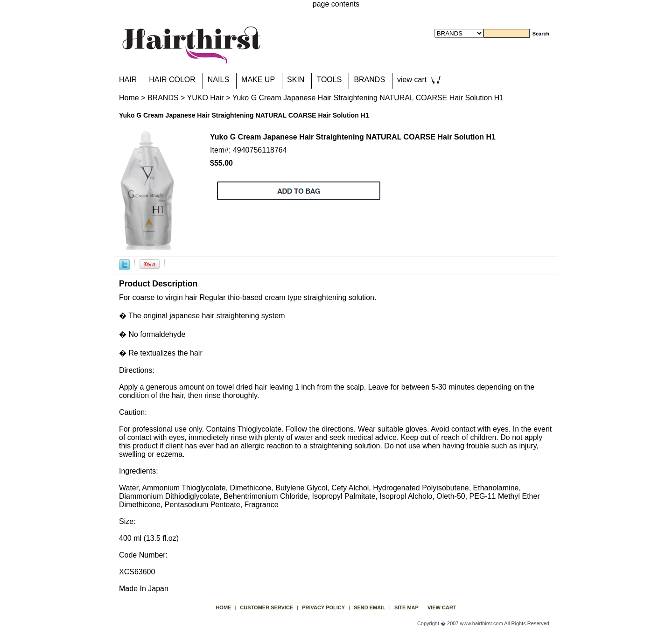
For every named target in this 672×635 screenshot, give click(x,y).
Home (129, 98)
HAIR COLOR (172, 80)
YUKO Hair (206, 98)
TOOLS (329, 80)
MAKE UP (258, 80)
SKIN (296, 80)
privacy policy (323, 607)
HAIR (128, 80)
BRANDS (369, 80)
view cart (412, 80)
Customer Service (266, 607)
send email (370, 607)
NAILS (218, 80)
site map (406, 607)
